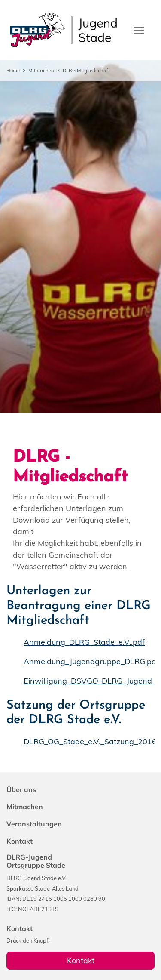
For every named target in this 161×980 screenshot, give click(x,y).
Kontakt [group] (81, 960)
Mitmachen (41, 71)
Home (13, 71)
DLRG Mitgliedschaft (86, 71)
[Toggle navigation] (139, 29)
